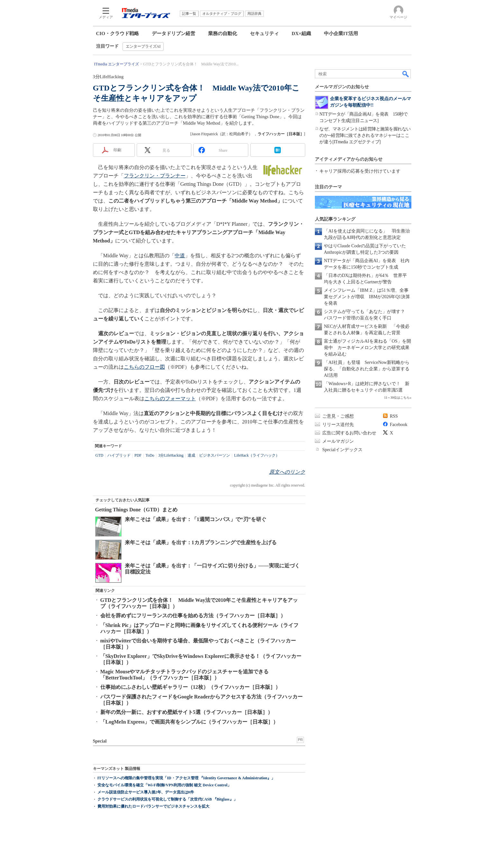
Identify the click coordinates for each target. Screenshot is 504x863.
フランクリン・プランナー (155, 176)
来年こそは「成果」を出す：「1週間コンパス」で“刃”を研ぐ (196, 519)
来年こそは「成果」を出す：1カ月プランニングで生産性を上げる (201, 542)
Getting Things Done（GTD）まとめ (137, 510)
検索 (406, 74)
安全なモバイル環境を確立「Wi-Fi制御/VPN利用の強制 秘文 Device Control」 (165, 785)
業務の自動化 (223, 33)
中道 (180, 256)
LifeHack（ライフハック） (257, 455)
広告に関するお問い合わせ (349, 433)
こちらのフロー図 (144, 367)
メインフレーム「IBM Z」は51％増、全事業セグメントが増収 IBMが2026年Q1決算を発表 (367, 297)
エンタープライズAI (143, 46)
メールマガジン (338, 441)
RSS (394, 416)
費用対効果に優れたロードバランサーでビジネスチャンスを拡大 (153, 806)
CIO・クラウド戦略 (118, 33)
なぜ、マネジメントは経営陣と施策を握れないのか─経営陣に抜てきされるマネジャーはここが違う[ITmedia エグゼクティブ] (365, 135)
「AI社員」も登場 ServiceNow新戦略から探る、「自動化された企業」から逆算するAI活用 (367, 369)
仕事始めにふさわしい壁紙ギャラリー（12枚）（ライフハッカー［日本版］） (190, 687)
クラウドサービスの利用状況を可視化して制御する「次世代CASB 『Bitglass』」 (167, 799)
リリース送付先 (338, 425)
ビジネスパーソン (215, 455)
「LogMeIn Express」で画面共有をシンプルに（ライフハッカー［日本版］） (189, 722)
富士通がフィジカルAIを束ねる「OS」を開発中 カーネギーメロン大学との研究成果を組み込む (367, 348)
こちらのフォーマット (170, 398)
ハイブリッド (119, 455)
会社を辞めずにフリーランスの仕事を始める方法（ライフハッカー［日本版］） (193, 616)
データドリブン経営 (174, 33)
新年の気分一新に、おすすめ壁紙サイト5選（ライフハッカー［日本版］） (187, 712)
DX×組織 (301, 33)
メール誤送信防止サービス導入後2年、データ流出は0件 (146, 792)
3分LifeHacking (171, 455)
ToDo (150, 455)
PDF (138, 455)
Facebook (399, 425)
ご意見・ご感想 (338, 416)
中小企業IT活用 (341, 33)
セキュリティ (264, 33)
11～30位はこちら (397, 398)
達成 (191, 455)
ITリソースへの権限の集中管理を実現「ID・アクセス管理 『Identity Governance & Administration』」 (186, 778)
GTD (100, 455)
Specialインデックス (342, 450)
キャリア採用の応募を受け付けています (360, 171)
